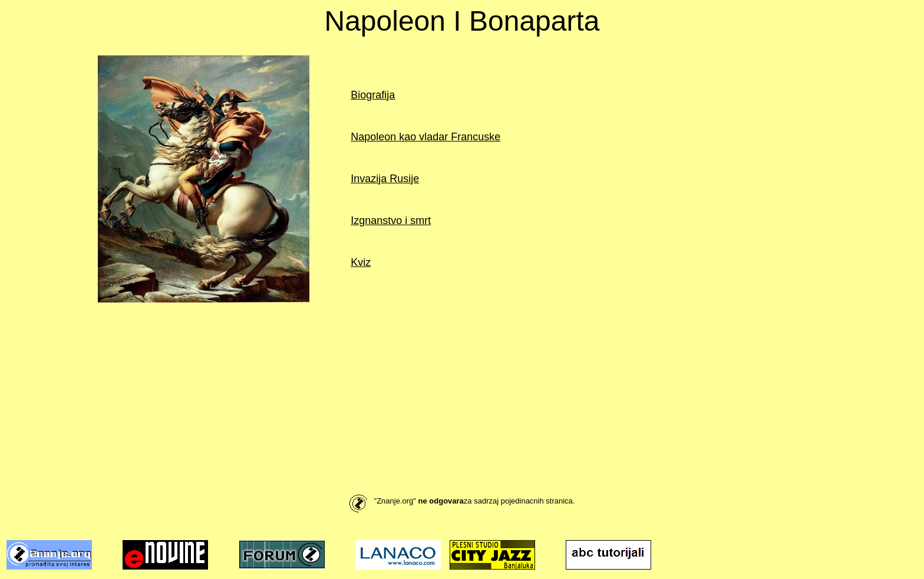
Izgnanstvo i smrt (391, 221)
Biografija (373, 95)
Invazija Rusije (385, 179)
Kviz (361, 262)
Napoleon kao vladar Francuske (425, 137)
